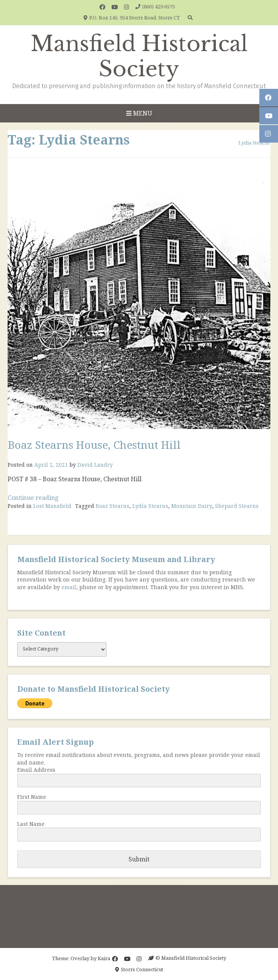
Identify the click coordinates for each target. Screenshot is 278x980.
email (69, 587)
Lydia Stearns (150, 506)
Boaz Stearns (112, 506)
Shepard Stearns (237, 506)
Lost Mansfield (52, 506)
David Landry (95, 465)
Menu (139, 113)
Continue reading (33, 498)
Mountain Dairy (192, 506)
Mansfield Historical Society (139, 56)
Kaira (104, 958)
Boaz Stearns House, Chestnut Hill (94, 445)
